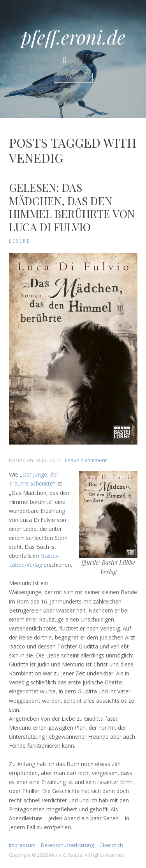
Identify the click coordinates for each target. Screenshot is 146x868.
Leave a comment (86, 460)
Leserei (21, 241)
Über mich (111, 845)
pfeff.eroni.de (73, 37)
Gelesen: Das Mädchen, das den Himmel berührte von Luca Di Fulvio (72, 207)
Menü (73, 78)
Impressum (22, 845)
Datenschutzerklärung (67, 845)
